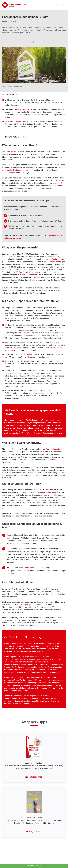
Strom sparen (11, 152)
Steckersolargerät (15, 121)
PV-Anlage (19, 475)
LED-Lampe (26, 333)
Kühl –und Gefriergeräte (23, 109)
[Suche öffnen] (58, 5)
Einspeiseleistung (49, 492)
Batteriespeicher (36, 475)
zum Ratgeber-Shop (33, 777)
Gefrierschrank (32, 354)
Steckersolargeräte (53, 449)
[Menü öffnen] (63, 5)
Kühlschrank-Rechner (26, 275)
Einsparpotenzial (55, 262)
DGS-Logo (23, 605)
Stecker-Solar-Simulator (28, 568)
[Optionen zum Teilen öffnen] (34, 42)
